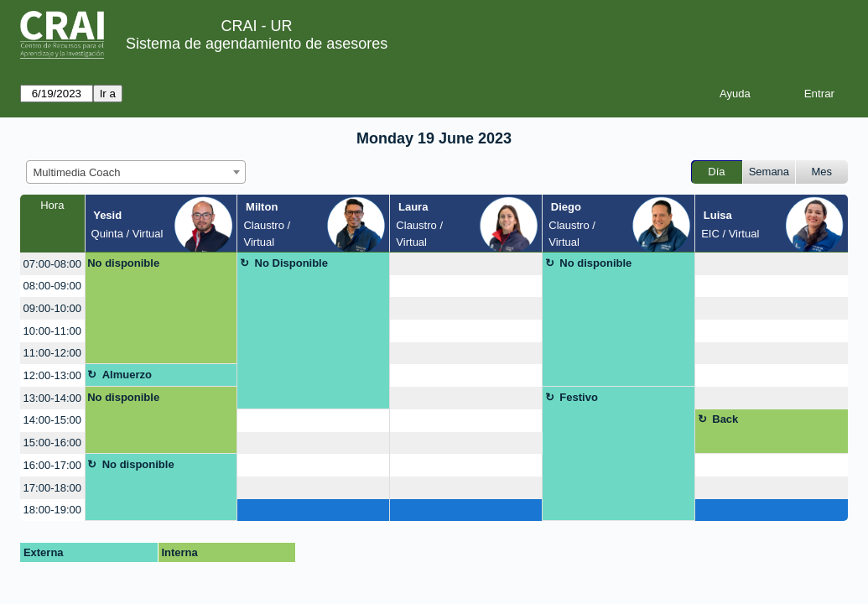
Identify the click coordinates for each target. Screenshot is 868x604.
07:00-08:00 (52, 264)
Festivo (579, 397)
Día (716, 172)
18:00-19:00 (52, 510)
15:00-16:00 (52, 443)
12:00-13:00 (52, 375)
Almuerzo (127, 375)
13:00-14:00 (52, 398)
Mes (822, 172)
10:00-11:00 (52, 331)
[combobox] (136, 172)
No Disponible (291, 263)
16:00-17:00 (52, 465)
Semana (769, 172)
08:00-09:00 (52, 286)
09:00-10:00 (52, 308)
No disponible (123, 263)
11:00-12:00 (52, 353)
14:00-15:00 (52, 420)
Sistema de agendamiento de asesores (257, 44)
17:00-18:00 (52, 488)
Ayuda (735, 94)
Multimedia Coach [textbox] (77, 172)
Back (725, 419)
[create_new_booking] (466, 264)
